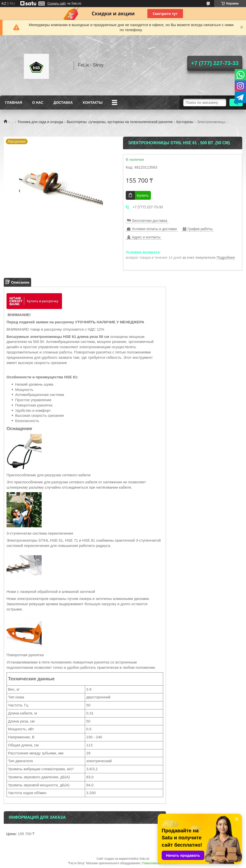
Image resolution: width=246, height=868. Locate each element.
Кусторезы (185, 122)
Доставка (63, 103)
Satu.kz (144, 859)
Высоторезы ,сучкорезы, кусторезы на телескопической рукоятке (120, 122)
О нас (38, 103)
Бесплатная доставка (150, 221)
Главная (14, 103)
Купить (143, 195)
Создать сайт (57, 4)
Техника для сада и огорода (40, 122)
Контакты (93, 103)
